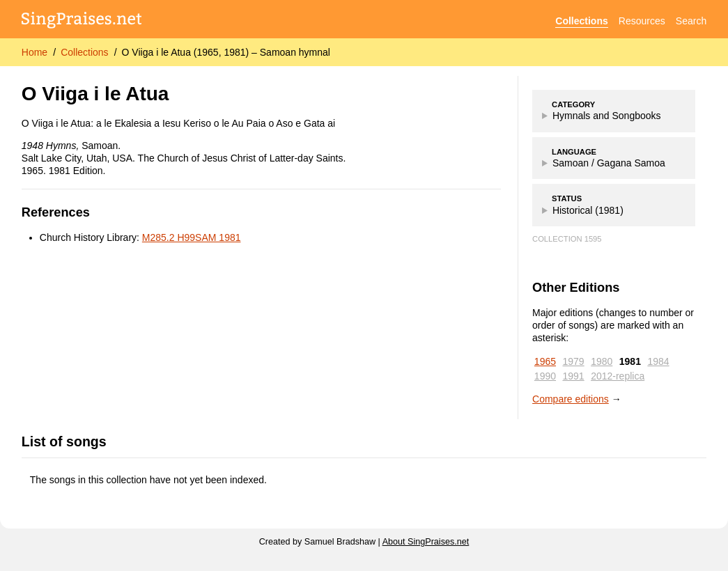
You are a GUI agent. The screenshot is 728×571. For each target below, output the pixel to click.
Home (34, 52)
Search (691, 21)
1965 (545, 361)
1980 (602, 361)
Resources (642, 21)
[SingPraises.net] (82, 21)
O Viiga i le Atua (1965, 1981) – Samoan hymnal (226, 52)
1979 (574, 361)
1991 (574, 376)
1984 (658, 361)
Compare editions (571, 399)
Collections (581, 21)
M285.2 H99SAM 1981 (192, 237)
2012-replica (618, 376)
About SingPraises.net (426, 542)
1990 (545, 376)
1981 (630, 361)
